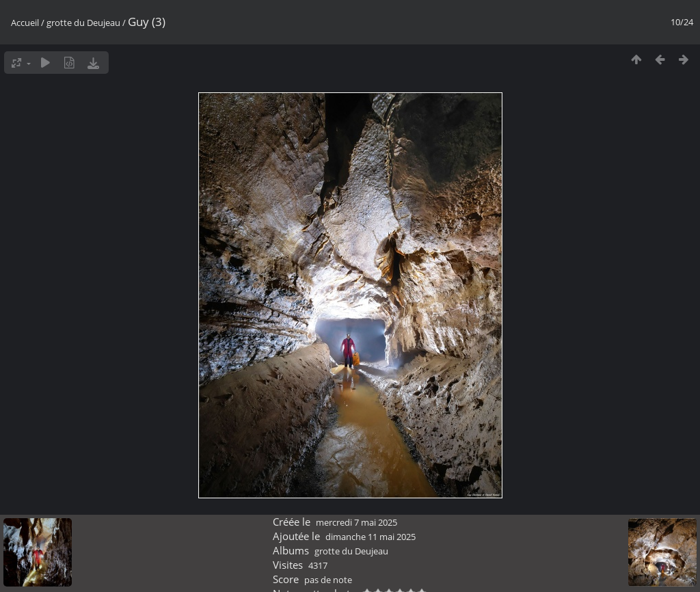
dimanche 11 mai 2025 (371, 537)
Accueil (25, 23)
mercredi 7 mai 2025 (356, 522)
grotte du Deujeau (83, 23)
